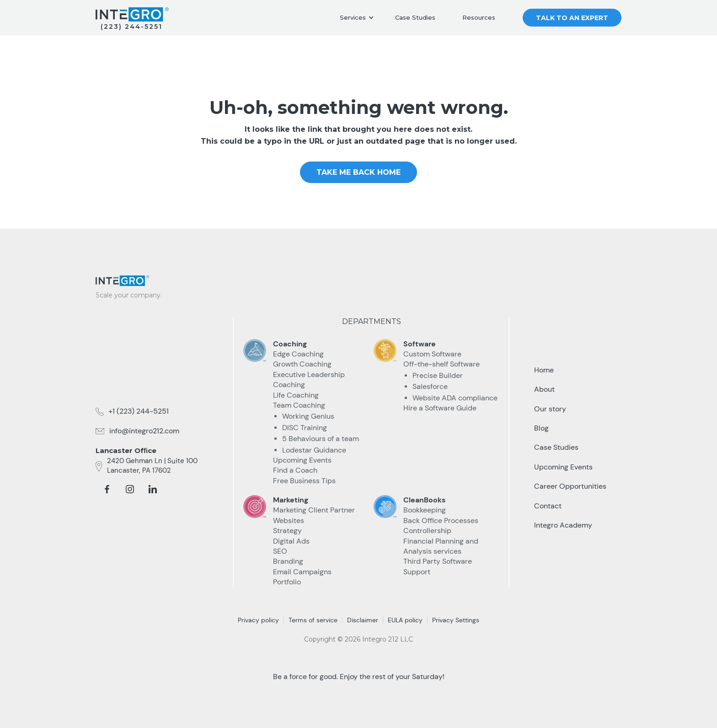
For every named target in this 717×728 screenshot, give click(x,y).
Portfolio (287, 582)
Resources (479, 17)
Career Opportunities (570, 486)
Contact (548, 506)
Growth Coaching (302, 364)
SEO (280, 551)
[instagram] (130, 489)
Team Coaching (299, 405)
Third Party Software (438, 561)
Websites (289, 520)
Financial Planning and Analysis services (441, 546)
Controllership (427, 531)
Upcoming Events (302, 460)
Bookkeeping (425, 510)
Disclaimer (363, 620)
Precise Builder (438, 375)
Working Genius (308, 416)
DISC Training (305, 428)
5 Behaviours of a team (321, 439)
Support (417, 572)
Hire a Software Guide (440, 408)
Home (544, 370)
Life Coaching (296, 395)
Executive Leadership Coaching (309, 380)
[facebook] (107, 489)
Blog (541, 428)
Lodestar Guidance (314, 450)
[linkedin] (153, 489)
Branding (288, 561)
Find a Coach (295, 470)
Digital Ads (291, 541)
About (544, 389)
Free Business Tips (304, 481)
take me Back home (358, 172)
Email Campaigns (302, 572)
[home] (132, 14)
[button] (357, 18)
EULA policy (405, 620)
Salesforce (430, 386)
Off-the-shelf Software (441, 364)
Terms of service (313, 620)
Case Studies (415, 17)
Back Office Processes (441, 520)
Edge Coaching (298, 354)
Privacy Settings (456, 620)
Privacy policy (258, 620)
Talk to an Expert (572, 18)
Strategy (287, 531)
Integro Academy (563, 525)
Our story (550, 409)
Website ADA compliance (455, 398)
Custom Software (432, 354)
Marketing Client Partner (314, 510)
